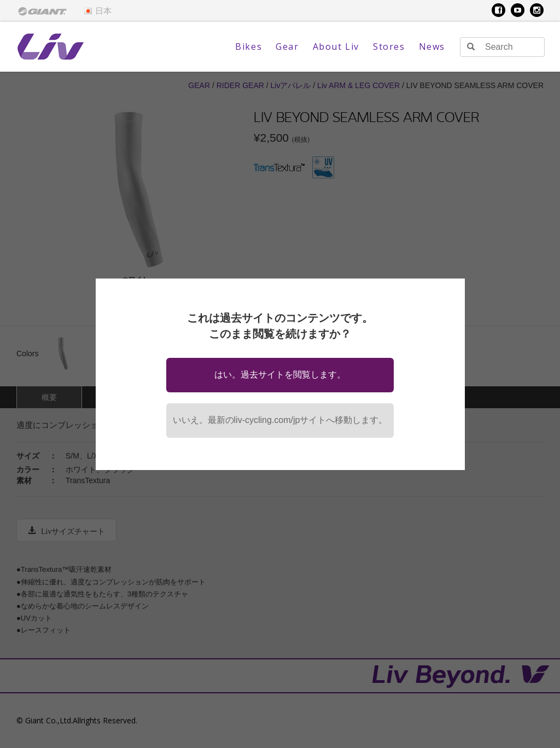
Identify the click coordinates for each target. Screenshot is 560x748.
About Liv (336, 47)
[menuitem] (42, 11)
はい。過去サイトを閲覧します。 (280, 375)
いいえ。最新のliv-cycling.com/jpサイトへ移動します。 (280, 420)
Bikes (249, 47)
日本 (98, 11)
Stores (389, 47)
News (432, 47)
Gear (287, 47)
